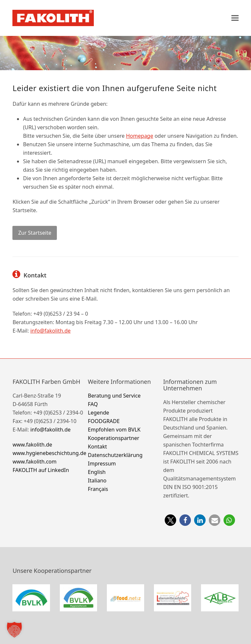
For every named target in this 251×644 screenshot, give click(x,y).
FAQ (93, 404)
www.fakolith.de (32, 445)
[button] (235, 18)
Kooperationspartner (114, 438)
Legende (99, 413)
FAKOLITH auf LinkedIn (41, 470)
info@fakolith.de (50, 331)
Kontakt (98, 447)
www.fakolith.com (34, 462)
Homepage (140, 136)
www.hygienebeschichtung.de (49, 453)
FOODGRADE (104, 421)
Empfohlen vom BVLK (114, 430)
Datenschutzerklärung (115, 455)
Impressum (102, 463)
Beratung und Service (114, 396)
